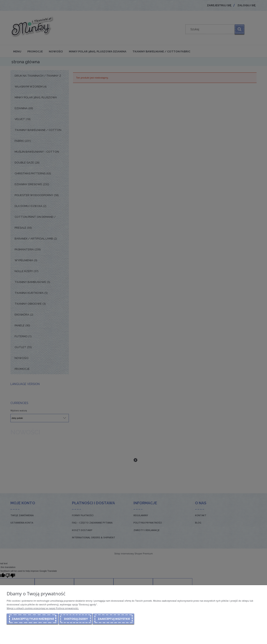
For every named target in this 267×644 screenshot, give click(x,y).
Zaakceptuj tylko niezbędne (33, 619)
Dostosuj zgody (76, 619)
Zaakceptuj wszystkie (114, 619)
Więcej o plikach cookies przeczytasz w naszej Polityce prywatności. (43, 608)
